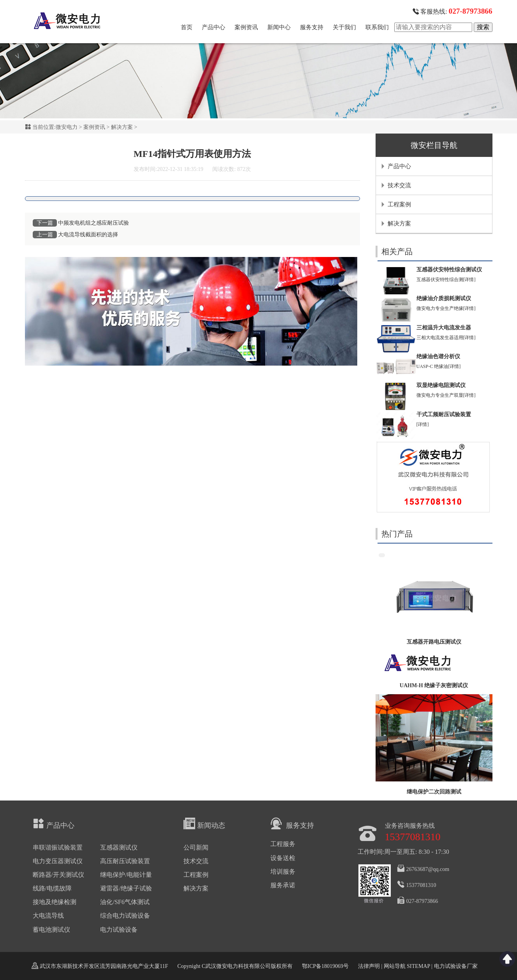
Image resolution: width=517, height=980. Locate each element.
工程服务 (283, 844)
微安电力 (67, 127)
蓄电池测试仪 (51, 930)
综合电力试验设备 (125, 916)
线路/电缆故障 (52, 888)
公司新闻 (196, 847)
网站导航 (395, 966)
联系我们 (377, 27)
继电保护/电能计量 (126, 875)
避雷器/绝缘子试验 (126, 888)
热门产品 (397, 534)
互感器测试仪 (119, 847)
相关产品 (397, 252)
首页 (187, 27)
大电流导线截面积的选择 (88, 235)
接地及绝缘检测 (55, 902)
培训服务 (283, 872)
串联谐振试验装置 (58, 847)
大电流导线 (48, 916)
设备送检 (283, 858)
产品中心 (214, 27)
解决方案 (122, 127)
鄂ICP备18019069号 (325, 966)
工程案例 (399, 204)
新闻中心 (279, 27)
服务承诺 (283, 885)
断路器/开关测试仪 (58, 875)
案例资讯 (246, 27)
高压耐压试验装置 (125, 861)
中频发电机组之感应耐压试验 (94, 223)
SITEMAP (418, 966)
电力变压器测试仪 (58, 861)
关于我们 (344, 27)
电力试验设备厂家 (456, 966)
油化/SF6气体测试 (125, 902)
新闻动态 (204, 823)
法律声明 (369, 966)
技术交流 (399, 185)
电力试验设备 (119, 930)
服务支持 (312, 27)
